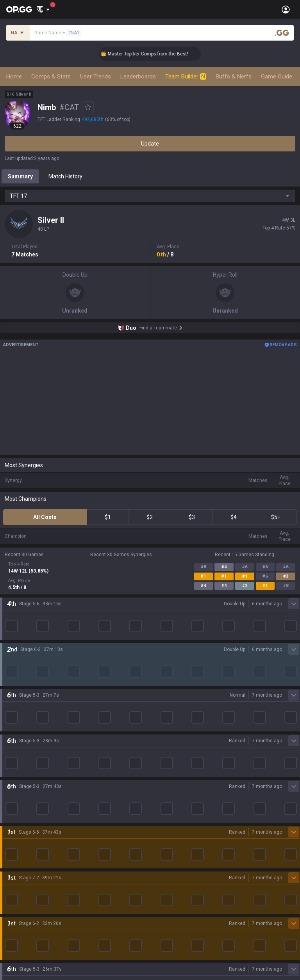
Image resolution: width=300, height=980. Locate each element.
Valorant (15, 681)
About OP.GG (20, 614)
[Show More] (43, 9)
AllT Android (165, 681)
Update (150, 144)
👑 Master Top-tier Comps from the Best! (154, 54)
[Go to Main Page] (19, 9)
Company (17, 623)
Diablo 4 (14, 803)
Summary (20, 176)
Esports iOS (164, 765)
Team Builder (186, 76)
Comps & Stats (51, 76)
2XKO (12, 709)
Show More (150, 580)
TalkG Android (167, 737)
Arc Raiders (19, 747)
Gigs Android (166, 719)
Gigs (10, 859)
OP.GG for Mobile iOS (175, 672)
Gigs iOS (160, 728)
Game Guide (277, 76)
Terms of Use (21, 907)
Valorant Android (171, 700)
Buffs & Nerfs (234, 76)
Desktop (15, 812)
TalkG (12, 840)
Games (13, 822)
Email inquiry (20, 926)
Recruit (159, 917)
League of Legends (28, 662)
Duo (10, 831)
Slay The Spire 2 (25, 775)
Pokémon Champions (31, 793)
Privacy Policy (23, 898)
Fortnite (14, 728)
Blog (10, 633)
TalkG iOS (162, 747)
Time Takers (20, 784)
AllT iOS (160, 690)
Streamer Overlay (27, 868)
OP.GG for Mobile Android (181, 662)
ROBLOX (15, 756)
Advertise (162, 907)
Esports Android (170, 756)
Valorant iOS (165, 709)
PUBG (12, 700)
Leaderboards (138, 76)
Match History (65, 176)
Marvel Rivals (21, 719)
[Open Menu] (286, 9)
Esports (14, 850)
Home (14, 76)
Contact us (18, 936)
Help (10, 917)
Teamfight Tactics (27, 672)
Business (161, 898)
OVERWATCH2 (23, 690)
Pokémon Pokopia (27, 765)
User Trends (96, 76)
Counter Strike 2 (25, 737)
